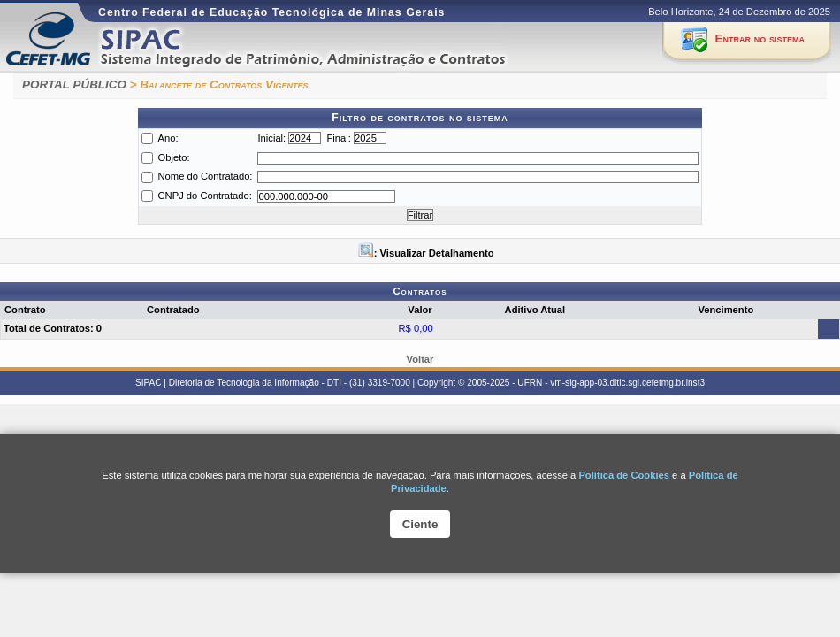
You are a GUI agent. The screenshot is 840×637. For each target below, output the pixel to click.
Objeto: (174, 157)
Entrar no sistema (760, 38)
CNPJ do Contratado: (205, 196)
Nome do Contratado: (206, 176)
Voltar (420, 359)
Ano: (168, 138)
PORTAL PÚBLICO (74, 84)
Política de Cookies (624, 475)
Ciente (420, 524)
